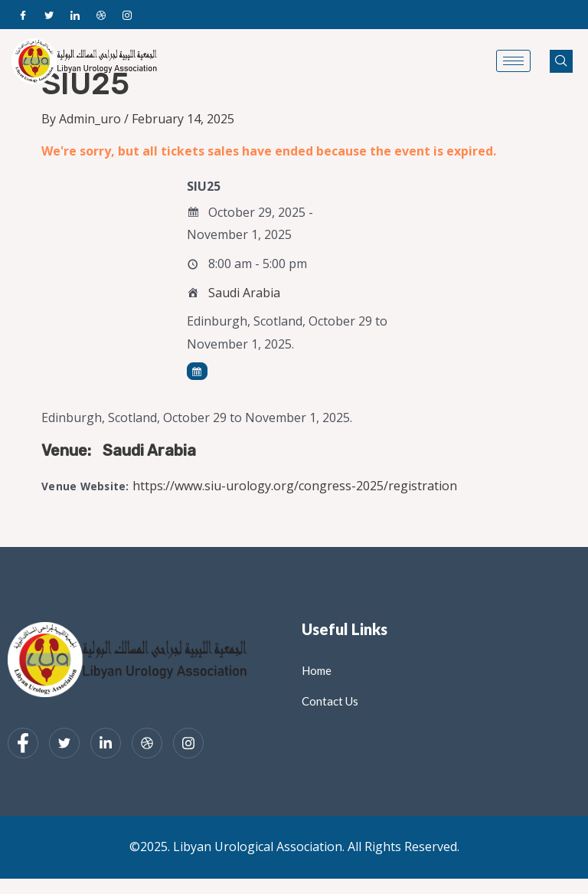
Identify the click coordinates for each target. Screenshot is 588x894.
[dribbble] (147, 743)
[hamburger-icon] (513, 61)
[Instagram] (127, 15)
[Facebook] (23, 15)
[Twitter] (49, 15)
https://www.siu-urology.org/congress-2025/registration (295, 486)
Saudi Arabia (244, 293)
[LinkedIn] (75, 15)
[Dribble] (101, 15)
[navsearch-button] (561, 61)
